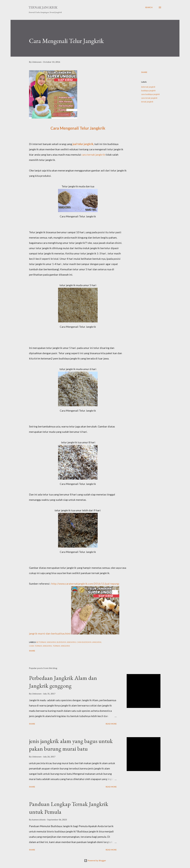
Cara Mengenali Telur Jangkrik (78, 128)
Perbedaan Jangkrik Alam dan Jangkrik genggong (63, 682)
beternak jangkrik (148, 87)
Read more (111, 724)
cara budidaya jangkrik (150, 94)
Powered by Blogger (95, 861)
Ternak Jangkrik (43, 7)
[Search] (149, 7)
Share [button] (144, 72)
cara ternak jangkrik (93, 155)
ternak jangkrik (147, 102)
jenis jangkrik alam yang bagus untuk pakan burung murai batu (71, 745)
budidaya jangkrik (148, 91)
